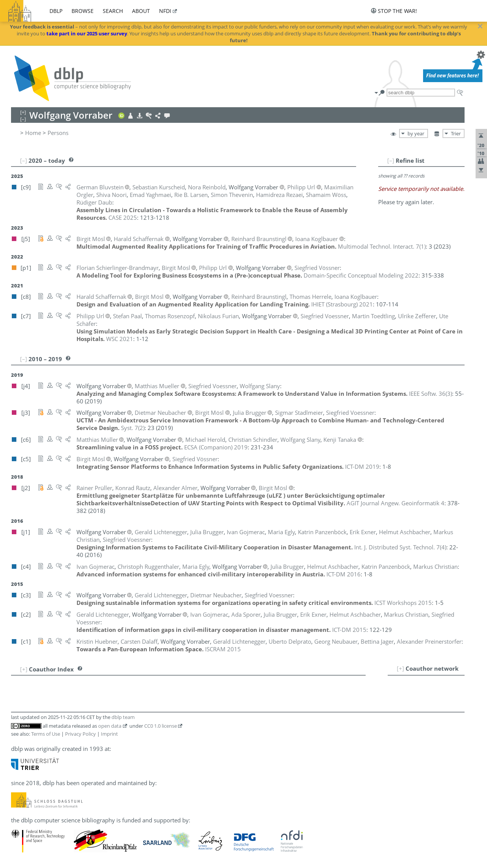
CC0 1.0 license (161, 726)
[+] (400, 668)
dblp (56, 11)
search (113, 11)
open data (110, 726)
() (382, 246)
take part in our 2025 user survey (87, 33)
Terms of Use (46, 734)
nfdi (165, 11)
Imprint (109, 734)
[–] (391, 160)
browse (83, 11)
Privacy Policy (80, 734)
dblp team (123, 717)
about (141, 11)
